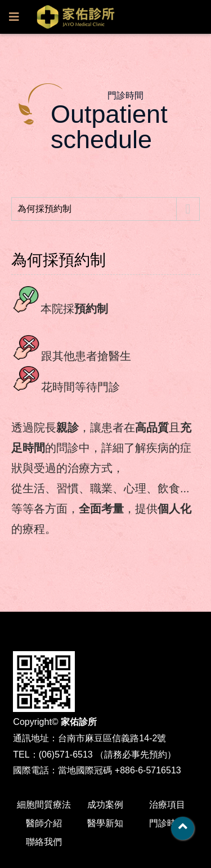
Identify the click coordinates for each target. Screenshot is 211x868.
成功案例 (105, 805)
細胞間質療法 (44, 805)
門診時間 (167, 823)
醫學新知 (105, 823)
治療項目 (167, 805)
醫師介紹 (44, 823)
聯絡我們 (44, 842)
